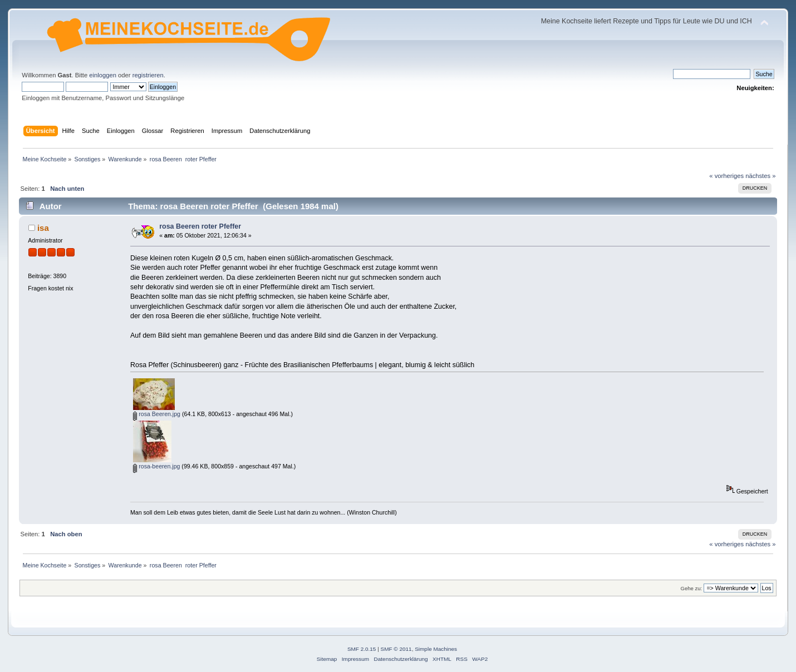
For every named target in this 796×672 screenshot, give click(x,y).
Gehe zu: (692, 588)
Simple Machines (436, 649)
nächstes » (760, 176)
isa (43, 228)
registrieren (148, 75)
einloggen (103, 75)
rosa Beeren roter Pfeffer (200, 226)
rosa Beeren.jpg (157, 414)
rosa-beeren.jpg (156, 466)
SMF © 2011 (396, 649)
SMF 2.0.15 (362, 649)
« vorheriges (726, 176)
